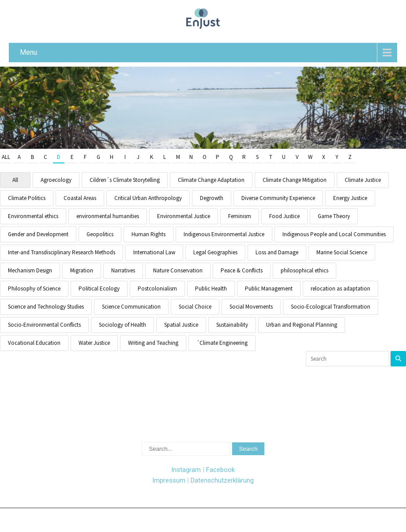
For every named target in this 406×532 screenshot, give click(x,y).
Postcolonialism (157, 289)
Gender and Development (38, 234)
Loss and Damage (277, 252)
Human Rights (148, 234)
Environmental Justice (184, 216)
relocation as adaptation (340, 289)
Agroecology (56, 180)
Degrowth (212, 198)
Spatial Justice (181, 325)
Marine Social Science (342, 252)
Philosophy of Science (34, 289)
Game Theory (334, 216)
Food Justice (284, 216)
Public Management (269, 289)
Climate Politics (27, 198)
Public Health (211, 289)
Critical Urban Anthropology (148, 198)
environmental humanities (108, 216)
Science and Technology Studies (46, 307)
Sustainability (232, 325)
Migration (82, 270)
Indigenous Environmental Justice (224, 234)
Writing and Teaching (153, 343)
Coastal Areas (80, 198)
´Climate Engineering (222, 343)
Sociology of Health (122, 325)
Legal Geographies (215, 252)
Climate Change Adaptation (211, 180)
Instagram (186, 470)
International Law (154, 252)
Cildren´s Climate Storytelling (125, 180)
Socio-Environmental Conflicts (44, 325)
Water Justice (94, 343)
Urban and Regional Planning (302, 325)
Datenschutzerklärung (222, 480)
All (6, 157)
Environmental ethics (33, 216)
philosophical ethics (304, 270)
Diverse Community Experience (278, 198)
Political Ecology (99, 289)
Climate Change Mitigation (295, 180)
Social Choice (195, 307)
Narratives (123, 270)
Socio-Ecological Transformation (331, 307)
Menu (28, 52)
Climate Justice (363, 180)
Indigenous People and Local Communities (334, 234)
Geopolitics (100, 234)
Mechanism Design (30, 270)
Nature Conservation (178, 270)
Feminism (240, 216)
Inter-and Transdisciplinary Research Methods (62, 252)
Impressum (169, 480)
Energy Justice (350, 198)
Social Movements (251, 307)
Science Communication (131, 307)
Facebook (220, 470)
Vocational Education (34, 343)
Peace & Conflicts (242, 270)
